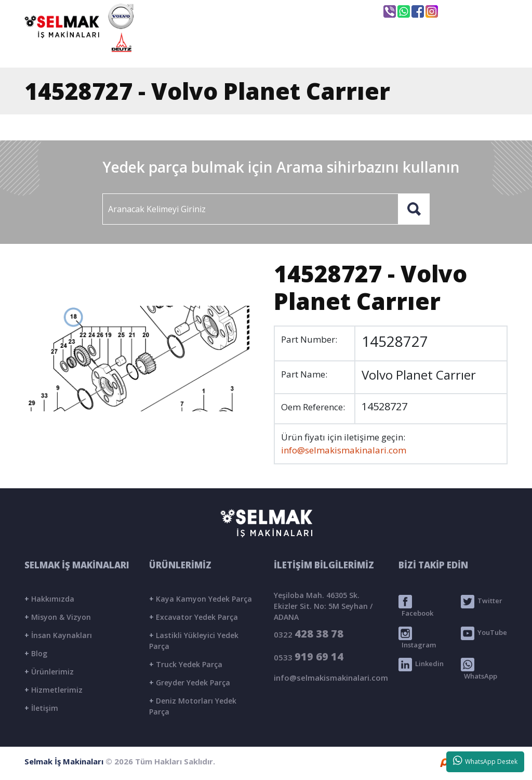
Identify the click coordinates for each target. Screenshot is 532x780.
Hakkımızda (49, 599)
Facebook (416, 606)
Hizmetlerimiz (54, 690)
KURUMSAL (271, 50)
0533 (309, 656)
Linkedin (421, 665)
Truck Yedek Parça (186, 664)
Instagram (417, 638)
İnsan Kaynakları (58, 635)
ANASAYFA (194, 50)
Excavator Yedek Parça (194, 617)
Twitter (482, 602)
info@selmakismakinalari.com (307, 11)
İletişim (41, 708)
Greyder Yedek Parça (190, 682)
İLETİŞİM (467, 50)
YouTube (484, 633)
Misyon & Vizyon (58, 617)
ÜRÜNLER (344, 50)
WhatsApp (479, 669)
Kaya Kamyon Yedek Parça (201, 599)
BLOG (406, 50)
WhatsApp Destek (486, 761)
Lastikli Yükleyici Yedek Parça (194, 641)
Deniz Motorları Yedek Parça (193, 706)
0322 (309, 634)
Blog (36, 653)
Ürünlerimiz (49, 672)
